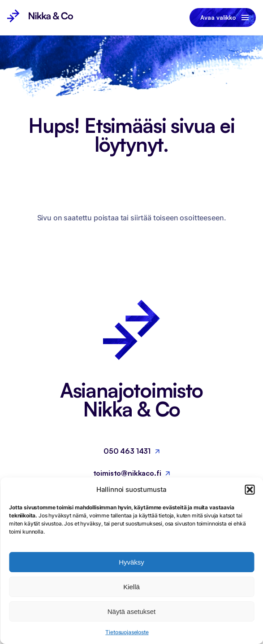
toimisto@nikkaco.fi (127, 473)
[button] (250, 490)
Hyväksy (131, 562)
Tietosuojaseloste (127, 632)
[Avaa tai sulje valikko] (223, 18)
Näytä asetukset (132, 611)
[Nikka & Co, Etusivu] (40, 18)
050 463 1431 (127, 451)
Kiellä (131, 587)
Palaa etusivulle (126, 236)
